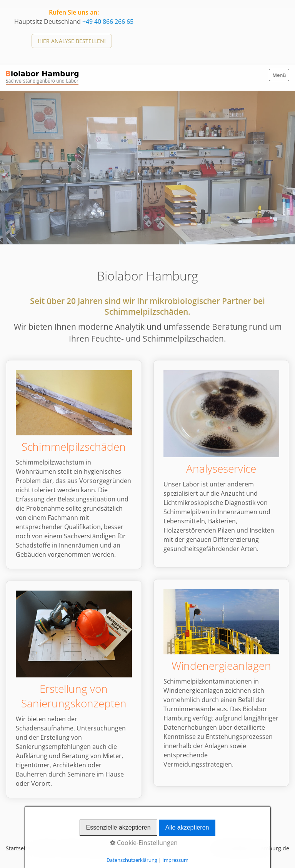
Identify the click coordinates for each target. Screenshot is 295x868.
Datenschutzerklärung (89, 848)
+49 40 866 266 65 (108, 22)
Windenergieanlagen (222, 683)
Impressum (138, 848)
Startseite (18, 848)
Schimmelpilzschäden (74, 465)
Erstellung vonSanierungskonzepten (74, 689)
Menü (279, 75)
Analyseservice (222, 464)
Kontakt (46, 848)
